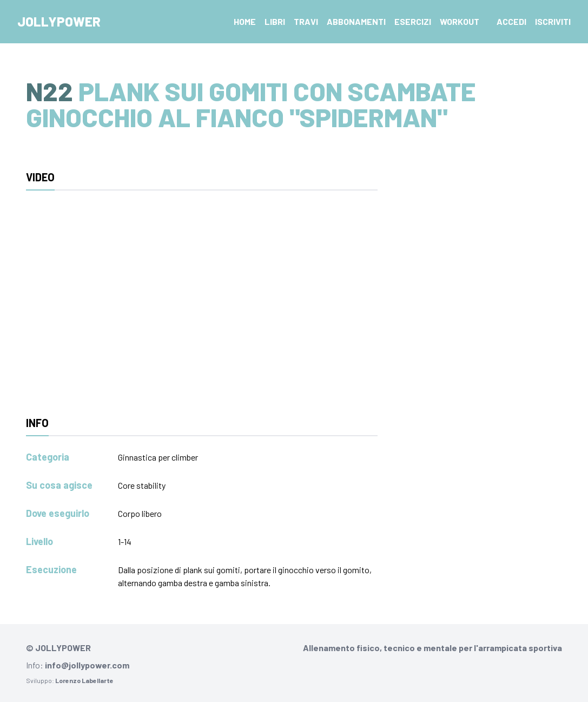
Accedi (511, 21)
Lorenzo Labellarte (84, 680)
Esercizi (413, 21)
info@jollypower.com (87, 665)
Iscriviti (553, 21)
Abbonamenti (356, 21)
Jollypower (59, 21)
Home (245, 21)
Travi (306, 21)
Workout (460, 21)
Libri (275, 21)
